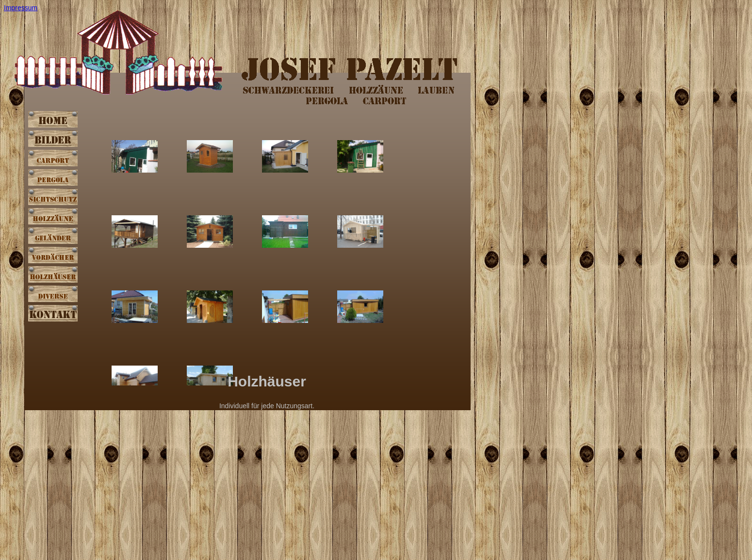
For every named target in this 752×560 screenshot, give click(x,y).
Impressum (21, 8)
